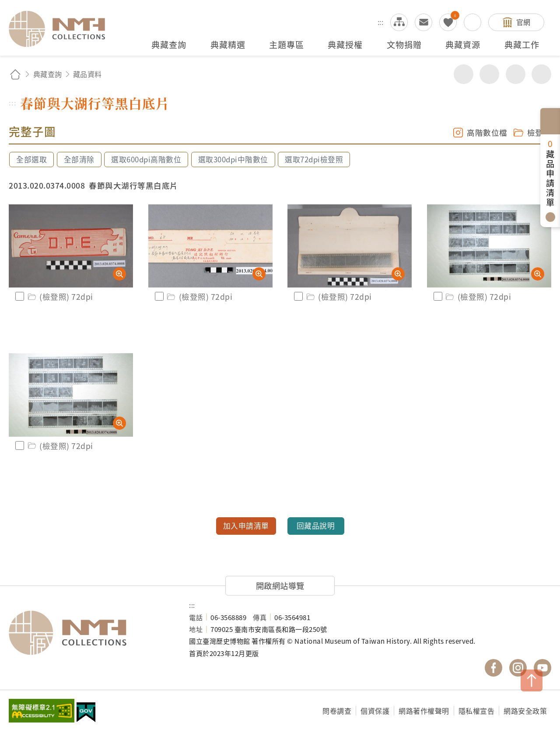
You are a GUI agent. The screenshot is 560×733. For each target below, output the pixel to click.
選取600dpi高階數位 (146, 159)
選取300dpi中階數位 (233, 159)
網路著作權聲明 (424, 711)
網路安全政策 (525, 711)
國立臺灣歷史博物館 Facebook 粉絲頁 (493, 668)
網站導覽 (399, 22)
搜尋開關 (472, 22)
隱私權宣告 (477, 711)
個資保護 (375, 711)
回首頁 (15, 74)
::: (381, 22)
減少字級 (541, 74)
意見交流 (423, 22)
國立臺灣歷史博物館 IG (518, 668)
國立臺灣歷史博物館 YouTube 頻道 (542, 668)
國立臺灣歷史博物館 (90, 633)
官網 (523, 22)
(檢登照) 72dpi (60, 296)
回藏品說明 (316, 526)
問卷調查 (337, 711)
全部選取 (31, 159)
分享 (464, 74)
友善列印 (489, 74)
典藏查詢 (48, 74)
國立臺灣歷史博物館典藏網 (62, 29)
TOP (532, 680)
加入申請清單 (246, 526)
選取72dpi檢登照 (314, 159)
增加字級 (516, 74)
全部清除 (79, 159)
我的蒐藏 (448, 22)
